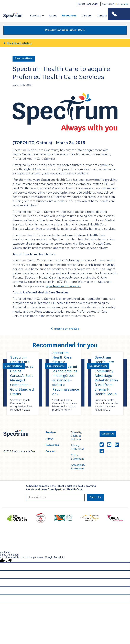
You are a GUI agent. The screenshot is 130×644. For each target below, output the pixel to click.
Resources (69, 16)
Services (35, 16)
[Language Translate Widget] (88, 4)
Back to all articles (17, 43)
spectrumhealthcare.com (64, 286)
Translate (121, 4)
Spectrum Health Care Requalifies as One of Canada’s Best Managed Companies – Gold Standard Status (22, 376)
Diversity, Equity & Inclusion (76, 436)
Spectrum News (24, 58)
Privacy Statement (77, 447)
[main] (65, 232)
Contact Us (104, 16)
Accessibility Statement (78, 467)
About (53, 16)
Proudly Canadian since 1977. (65, 30)
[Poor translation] (8, 560)
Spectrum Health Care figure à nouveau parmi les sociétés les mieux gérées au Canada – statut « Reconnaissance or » (66, 373)
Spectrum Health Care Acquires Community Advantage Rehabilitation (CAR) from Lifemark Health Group (106, 376)
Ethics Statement (77, 457)
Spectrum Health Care (10, 18)
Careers (87, 16)
